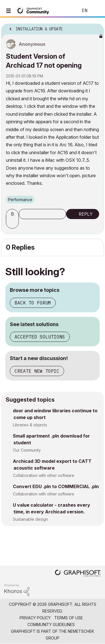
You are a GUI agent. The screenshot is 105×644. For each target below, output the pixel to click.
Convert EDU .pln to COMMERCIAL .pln (56, 486)
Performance (20, 200)
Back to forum (33, 303)
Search (66, 11)
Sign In (96, 11)
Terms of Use (69, 618)
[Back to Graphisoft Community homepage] (34, 10)
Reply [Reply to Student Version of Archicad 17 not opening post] (86, 214)
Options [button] (96, 27)
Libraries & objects (30, 425)
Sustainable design (30, 519)
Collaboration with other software (44, 475)
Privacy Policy (35, 618)
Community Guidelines (51, 624)
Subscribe (42, 214)
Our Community (27, 450)
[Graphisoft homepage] (78, 574)
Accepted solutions (40, 337)
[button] (13, 224)
